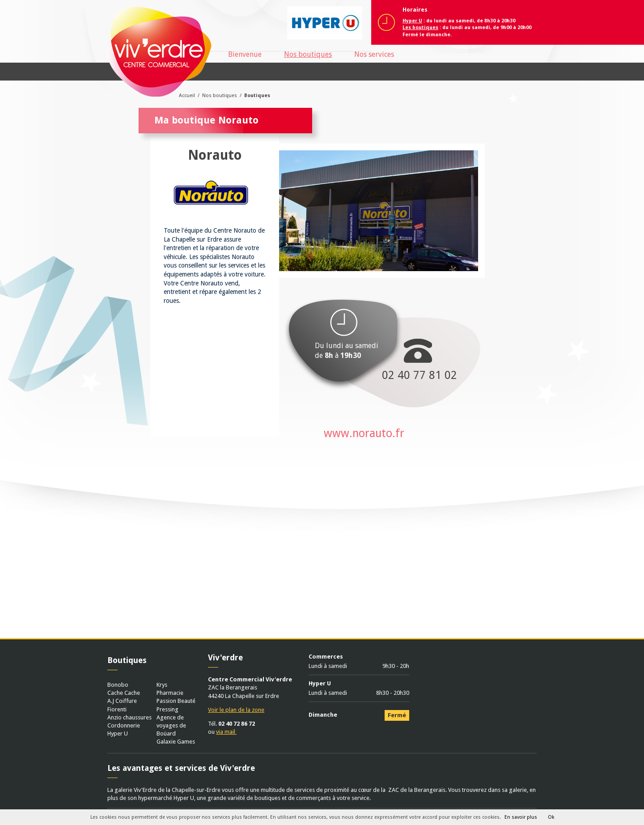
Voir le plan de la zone (236, 710)
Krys (162, 685)
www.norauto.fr (364, 433)
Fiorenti (117, 709)
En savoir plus (521, 817)
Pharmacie (170, 693)
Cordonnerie (124, 725)
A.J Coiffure (122, 701)
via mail (226, 732)
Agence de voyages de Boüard (171, 725)
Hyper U (118, 734)
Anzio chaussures (129, 717)
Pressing (167, 709)
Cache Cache (124, 693)
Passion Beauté (176, 701)
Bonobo (118, 685)
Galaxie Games (176, 742)
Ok (551, 817)
